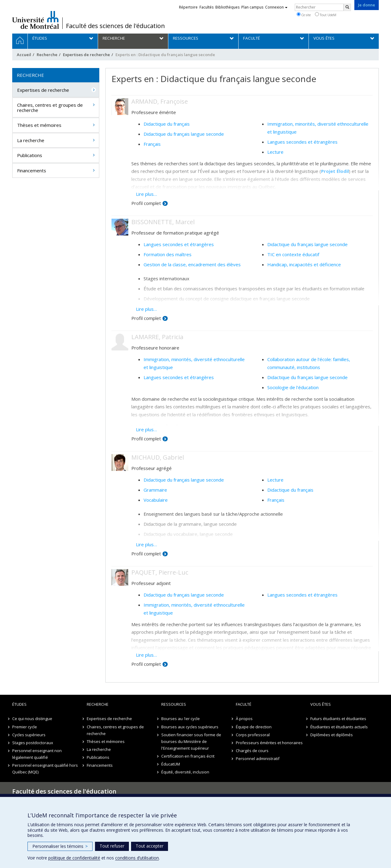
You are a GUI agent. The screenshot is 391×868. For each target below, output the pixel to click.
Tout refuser (112, 846)
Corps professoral (253, 735)
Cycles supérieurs (29, 735)
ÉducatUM (171, 764)
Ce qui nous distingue (32, 719)
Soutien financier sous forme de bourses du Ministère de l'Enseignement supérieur (191, 741)
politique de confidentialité (74, 858)
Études (19, 704)
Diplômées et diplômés (332, 735)
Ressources (174, 704)
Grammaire (155, 490)
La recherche (31, 140)
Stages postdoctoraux (33, 743)
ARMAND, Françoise (160, 101)
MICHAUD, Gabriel (158, 457)
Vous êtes (321, 704)
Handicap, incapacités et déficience (304, 264)
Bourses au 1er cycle (181, 719)
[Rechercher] (347, 7)
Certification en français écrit (188, 756)
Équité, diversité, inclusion (185, 772)
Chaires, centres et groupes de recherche (50, 108)
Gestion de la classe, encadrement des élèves (192, 264)
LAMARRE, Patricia (157, 337)
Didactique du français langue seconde (184, 134)
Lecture (275, 152)
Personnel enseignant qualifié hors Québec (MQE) (45, 769)
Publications (30, 155)
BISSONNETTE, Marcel (163, 222)
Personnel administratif (258, 759)
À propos (244, 719)
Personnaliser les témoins (60, 846)
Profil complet (146, 203)
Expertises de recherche (86, 55)
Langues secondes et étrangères (302, 142)
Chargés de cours (252, 751)
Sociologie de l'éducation (293, 387)
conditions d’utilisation (137, 858)
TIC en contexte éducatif (293, 254)
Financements (32, 170)
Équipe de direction (254, 727)
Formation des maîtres (168, 254)
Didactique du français (167, 124)
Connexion (276, 7)
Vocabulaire (156, 500)
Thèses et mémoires (39, 125)
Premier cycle (25, 727)
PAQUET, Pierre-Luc (160, 572)
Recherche (47, 55)
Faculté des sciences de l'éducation (115, 26)
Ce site (304, 15)
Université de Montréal (36, 20)
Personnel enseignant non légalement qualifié (37, 754)
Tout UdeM (326, 15)
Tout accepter (150, 846)
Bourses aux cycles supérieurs (190, 727)
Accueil (24, 55)
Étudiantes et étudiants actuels (339, 727)
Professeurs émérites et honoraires (269, 743)
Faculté (244, 704)
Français (152, 144)
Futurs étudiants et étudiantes (338, 719)
